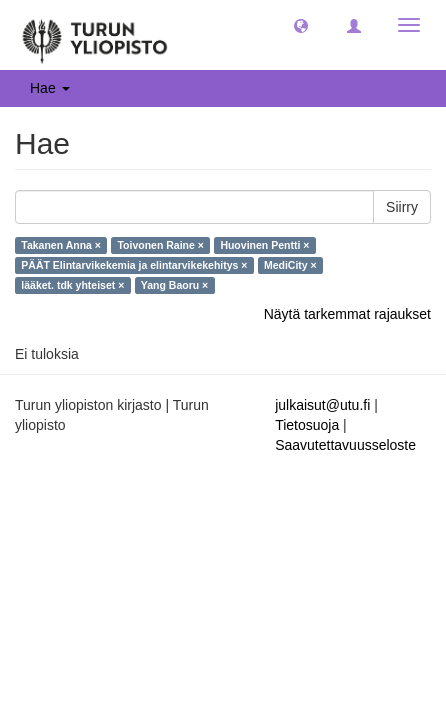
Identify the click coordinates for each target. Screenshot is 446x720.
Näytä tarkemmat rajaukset (347, 314)
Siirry (402, 207)
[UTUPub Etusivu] (95, 35)
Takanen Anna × (61, 245)
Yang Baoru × (174, 285)
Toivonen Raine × (160, 245)
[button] (301, 25)
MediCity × (290, 265)
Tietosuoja (307, 425)
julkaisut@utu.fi (322, 405)
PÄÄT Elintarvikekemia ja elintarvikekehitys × (134, 265)
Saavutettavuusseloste (345, 445)
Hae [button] (50, 88)
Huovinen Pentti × (264, 245)
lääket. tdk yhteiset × (72, 285)
